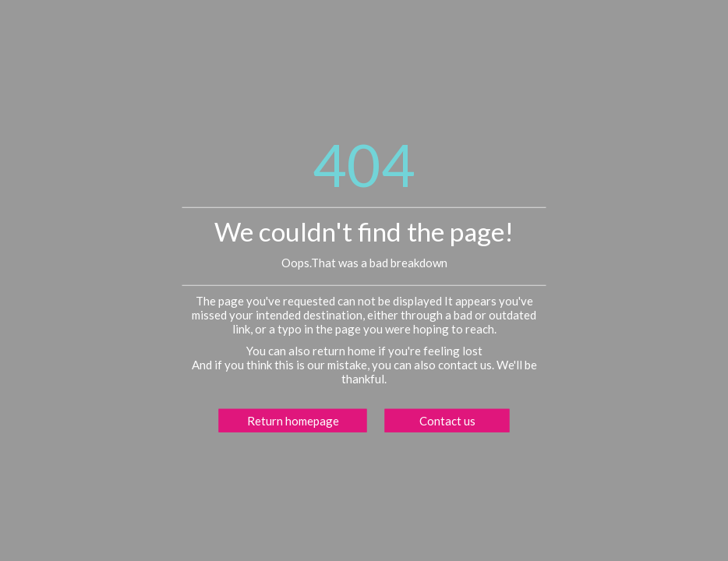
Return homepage (293, 420)
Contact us (447, 420)
